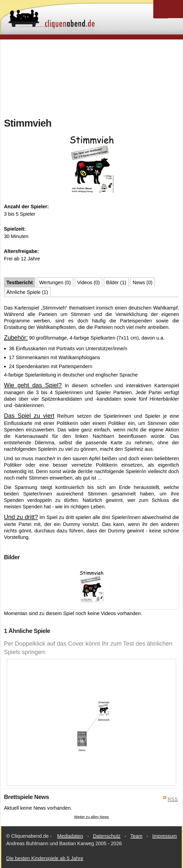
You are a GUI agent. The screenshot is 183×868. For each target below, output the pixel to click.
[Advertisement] (93, 78)
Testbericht (20, 282)
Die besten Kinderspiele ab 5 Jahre (45, 858)
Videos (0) (89, 282)
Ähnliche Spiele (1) (27, 292)
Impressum (165, 836)
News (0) (143, 282)
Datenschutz (107, 836)
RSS (173, 799)
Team (136, 836)
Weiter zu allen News (91, 817)
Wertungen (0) (55, 282)
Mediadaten (70, 836)
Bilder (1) (116, 282)
